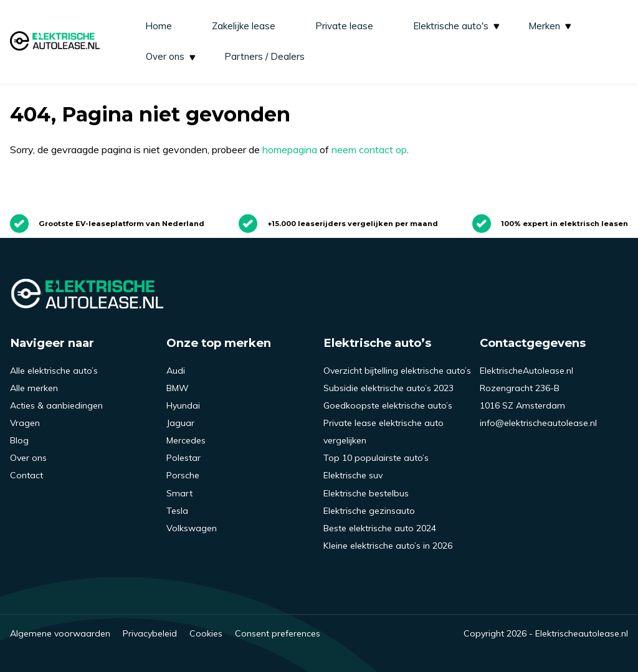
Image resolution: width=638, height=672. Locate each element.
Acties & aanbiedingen (56, 405)
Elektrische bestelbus (366, 493)
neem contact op (369, 149)
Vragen (25, 423)
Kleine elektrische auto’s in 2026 (388, 546)
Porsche (183, 475)
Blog (19, 440)
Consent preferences (278, 633)
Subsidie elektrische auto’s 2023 (388, 388)
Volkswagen (192, 528)
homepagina (290, 149)
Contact (26, 475)
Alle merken (34, 388)
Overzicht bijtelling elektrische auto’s (397, 371)
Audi (176, 371)
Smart (179, 493)
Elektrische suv (353, 475)
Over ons (172, 56)
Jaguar (180, 423)
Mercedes (186, 440)
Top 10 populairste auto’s (376, 458)
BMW (178, 388)
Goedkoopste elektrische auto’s (388, 405)
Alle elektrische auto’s (54, 371)
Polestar (183, 458)
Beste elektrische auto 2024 (380, 528)
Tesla (177, 511)
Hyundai (183, 405)
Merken (551, 26)
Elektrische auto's (457, 26)
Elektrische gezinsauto (369, 511)
